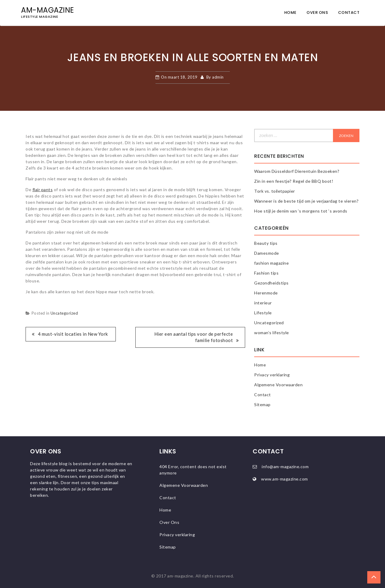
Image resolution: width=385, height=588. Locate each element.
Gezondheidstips (271, 283)
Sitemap (262, 404)
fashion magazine (271, 263)
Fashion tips (266, 273)
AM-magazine (48, 10)
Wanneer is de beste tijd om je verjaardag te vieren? (306, 201)
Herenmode (266, 293)
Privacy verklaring (272, 375)
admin (218, 77)
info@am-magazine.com (285, 467)
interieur (263, 303)
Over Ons (317, 12)
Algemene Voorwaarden (278, 385)
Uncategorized (64, 313)
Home (290, 12)
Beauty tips (266, 243)
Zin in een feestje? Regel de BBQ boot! (294, 181)
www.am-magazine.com (285, 479)
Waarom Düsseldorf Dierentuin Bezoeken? (297, 171)
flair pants (43, 190)
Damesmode (267, 253)
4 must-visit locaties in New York (73, 334)
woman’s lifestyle (272, 333)
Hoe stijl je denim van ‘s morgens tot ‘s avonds (301, 211)
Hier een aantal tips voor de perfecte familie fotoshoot (194, 337)
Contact (349, 12)
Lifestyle (263, 313)
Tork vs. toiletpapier (275, 191)
